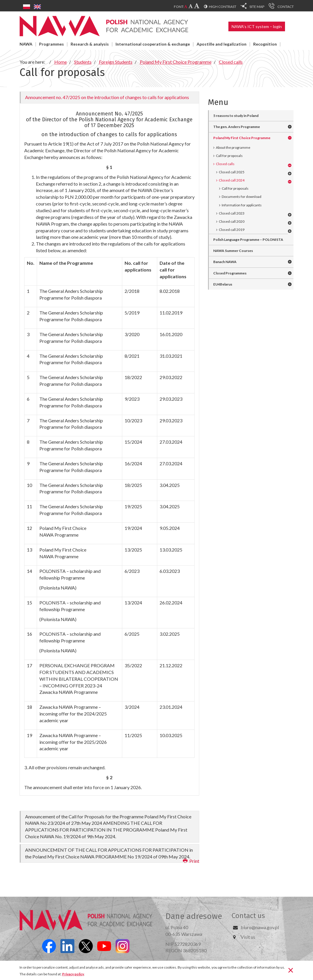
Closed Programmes (230, 273)
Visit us (248, 937)
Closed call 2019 (232, 230)
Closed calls (225, 164)
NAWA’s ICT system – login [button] (257, 26)
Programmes (51, 44)
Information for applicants (242, 205)
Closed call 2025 (232, 172)
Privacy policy (73, 974)
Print (191, 861)
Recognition (265, 44)
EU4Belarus (223, 284)
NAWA (26, 44)
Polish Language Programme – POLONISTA (248, 240)
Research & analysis (90, 44)
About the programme (233, 147)
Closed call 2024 (232, 180)
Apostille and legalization (222, 44)
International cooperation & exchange (153, 44)
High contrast (223, 7)
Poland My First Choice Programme (242, 138)
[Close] (291, 970)
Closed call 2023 (232, 213)
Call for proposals (229, 156)
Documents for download (242, 197)
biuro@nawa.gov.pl (260, 927)
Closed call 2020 (232, 221)
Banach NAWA (225, 262)
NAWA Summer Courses (233, 251)
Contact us (248, 916)
